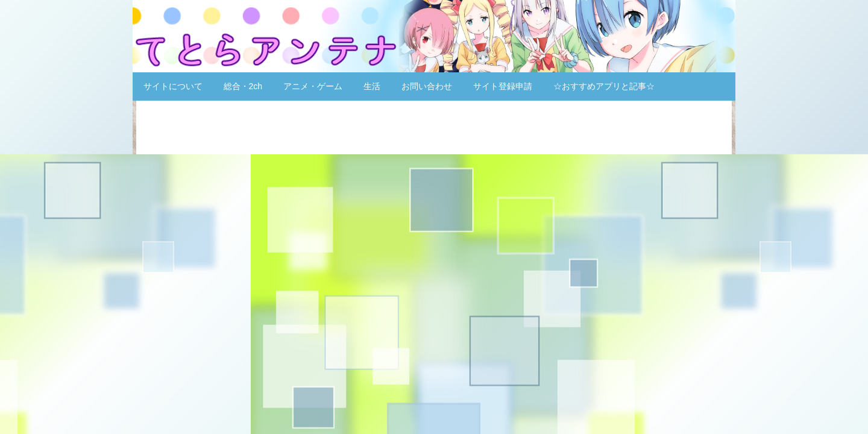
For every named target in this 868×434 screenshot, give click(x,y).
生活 (372, 86)
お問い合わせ (427, 86)
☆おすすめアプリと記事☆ (604, 86)
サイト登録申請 (503, 86)
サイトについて (173, 86)
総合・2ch (243, 86)
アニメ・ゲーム (313, 86)
